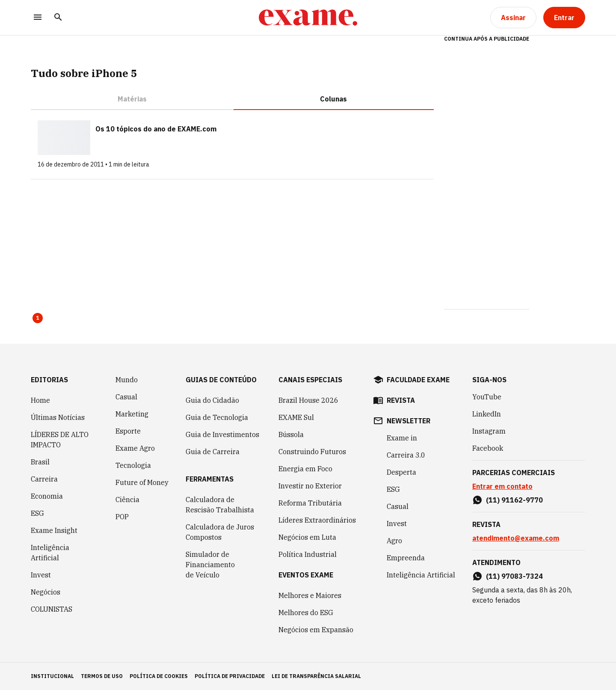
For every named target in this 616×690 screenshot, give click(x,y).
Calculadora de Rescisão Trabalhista (220, 505)
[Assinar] (513, 18)
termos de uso (102, 676)
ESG (37, 513)
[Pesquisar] (58, 18)
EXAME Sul (296, 417)
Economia (47, 496)
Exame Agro (135, 448)
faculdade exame (418, 380)
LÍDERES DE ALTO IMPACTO (60, 440)
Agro (394, 541)
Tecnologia (133, 465)
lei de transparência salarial (316, 676)
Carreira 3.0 (406, 455)
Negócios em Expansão (316, 630)
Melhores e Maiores (310, 595)
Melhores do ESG (306, 613)
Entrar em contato (502, 486)
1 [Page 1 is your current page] (38, 318)
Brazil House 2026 (308, 400)
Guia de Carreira (213, 452)
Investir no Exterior (310, 486)
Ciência (127, 500)
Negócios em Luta (307, 537)
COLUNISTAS (52, 609)
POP (122, 517)
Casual (126, 397)
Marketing (132, 414)
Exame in (402, 438)
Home (40, 400)
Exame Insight (54, 530)
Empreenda (406, 558)
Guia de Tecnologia (217, 417)
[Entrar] (564, 18)
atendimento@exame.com (516, 538)
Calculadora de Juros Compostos (220, 532)
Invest (41, 575)
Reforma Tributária (310, 503)
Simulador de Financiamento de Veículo (210, 565)
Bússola (291, 434)
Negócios (46, 592)
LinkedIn (487, 414)
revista (401, 400)
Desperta (401, 472)
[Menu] (38, 18)
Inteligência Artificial (50, 553)
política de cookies (159, 676)
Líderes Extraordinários (317, 520)
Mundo (127, 380)
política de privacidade (230, 676)
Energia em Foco (305, 469)
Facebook (488, 448)
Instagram (489, 431)
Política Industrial (308, 554)
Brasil (40, 462)
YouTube (487, 397)
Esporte (128, 431)
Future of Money (142, 482)
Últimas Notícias (58, 417)
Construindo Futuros (312, 452)
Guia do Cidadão (212, 400)
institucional (52, 676)
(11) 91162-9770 (514, 500)
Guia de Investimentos (222, 434)
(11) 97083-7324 (514, 576)
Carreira (44, 479)
